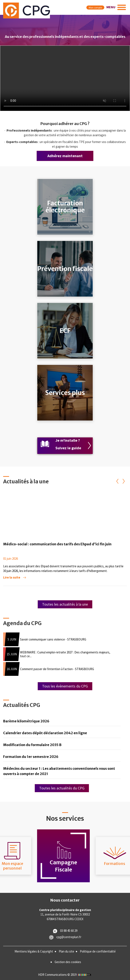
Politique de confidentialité (98, 951)
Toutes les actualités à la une (65, 604)
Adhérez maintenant (65, 156)
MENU (111, 7)
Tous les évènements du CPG (65, 686)
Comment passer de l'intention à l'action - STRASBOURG (57, 669)
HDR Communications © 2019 (65, 975)
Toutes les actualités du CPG (62, 788)
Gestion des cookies (68, 962)
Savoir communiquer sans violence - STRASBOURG (53, 639)
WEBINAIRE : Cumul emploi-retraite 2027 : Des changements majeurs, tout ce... (65, 654)
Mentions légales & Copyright (34, 951)
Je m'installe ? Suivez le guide (68, 444)
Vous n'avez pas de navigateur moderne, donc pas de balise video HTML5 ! (65, 78)
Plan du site (66, 951)
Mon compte (95, 8)
